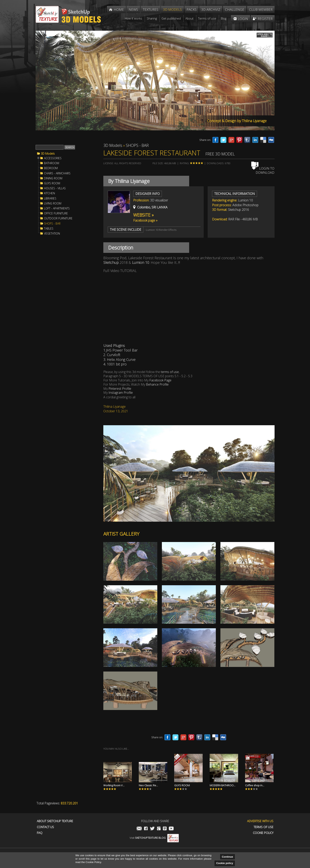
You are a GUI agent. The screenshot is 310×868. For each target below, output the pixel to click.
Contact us (45, 827)
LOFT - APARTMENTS (57, 208)
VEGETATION (52, 234)
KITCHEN (49, 193)
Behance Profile (157, 384)
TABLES (49, 229)
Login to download (263, 170)
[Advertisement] (66, 304)
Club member (261, 9)
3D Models (48, 154)
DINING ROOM (53, 178)
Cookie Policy (263, 833)
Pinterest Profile (120, 389)
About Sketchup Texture (55, 821)
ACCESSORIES (53, 158)
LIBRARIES (50, 198)
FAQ (40, 833)
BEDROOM (51, 168)
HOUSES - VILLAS (55, 188)
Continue (227, 857)
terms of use (170, 372)
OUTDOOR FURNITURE (58, 218)
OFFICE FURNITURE (56, 213)
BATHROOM (52, 163)
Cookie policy (225, 863)
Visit (154, 838)
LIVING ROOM (53, 203)
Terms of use (264, 827)
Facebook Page (160, 380)
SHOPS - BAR (52, 224)
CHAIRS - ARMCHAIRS (57, 173)
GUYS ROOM (52, 183)
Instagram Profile (120, 393)
